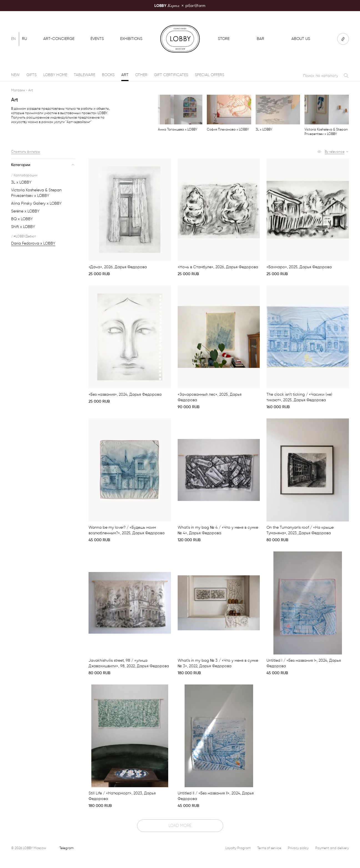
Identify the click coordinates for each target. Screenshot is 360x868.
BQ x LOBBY (22, 219)
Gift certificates (171, 75)
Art (125, 75)
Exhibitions (131, 39)
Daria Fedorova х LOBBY (33, 243)
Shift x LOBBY (23, 227)
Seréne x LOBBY (25, 211)
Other (141, 75)
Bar (260, 39)
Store (224, 39)
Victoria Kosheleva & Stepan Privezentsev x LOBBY (36, 193)
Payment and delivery (332, 848)
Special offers (210, 75)
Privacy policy (298, 848)
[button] (337, 152)
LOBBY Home (55, 75)
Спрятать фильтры (26, 151)
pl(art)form (180, 5)
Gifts (32, 75)
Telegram (66, 848)
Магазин (18, 90)
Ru (24, 39)
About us (301, 39)
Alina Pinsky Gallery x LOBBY (36, 203)
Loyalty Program (238, 848)
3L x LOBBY (21, 182)
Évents (97, 39)
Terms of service (269, 848)
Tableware (85, 75)
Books (108, 75)
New (15, 75)
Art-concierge (59, 39)
